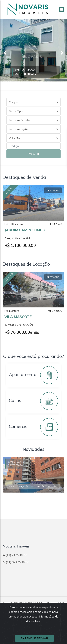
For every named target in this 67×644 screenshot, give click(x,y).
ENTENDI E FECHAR (34, 638)
